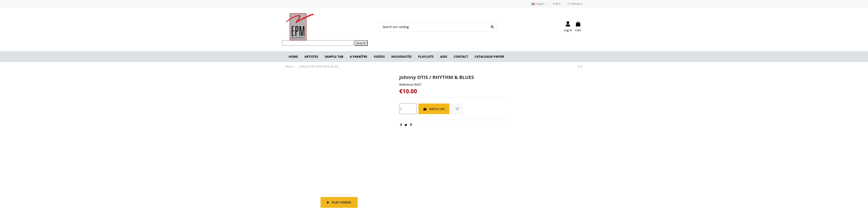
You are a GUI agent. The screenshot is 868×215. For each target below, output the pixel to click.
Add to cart (434, 109)
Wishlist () (575, 4)
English (540, 4)
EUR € (558, 4)
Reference (406, 85)
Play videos (339, 202)
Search (361, 43)
